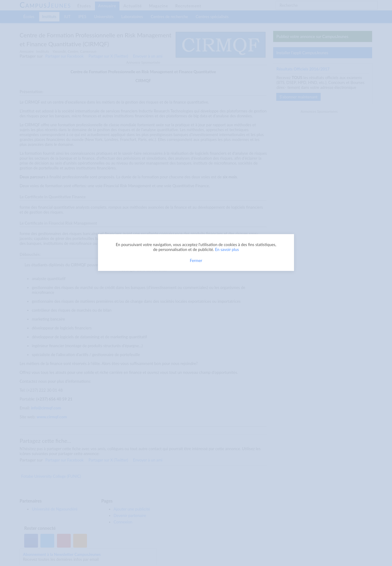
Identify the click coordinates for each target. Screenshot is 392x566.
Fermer (196, 260)
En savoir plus (227, 249)
